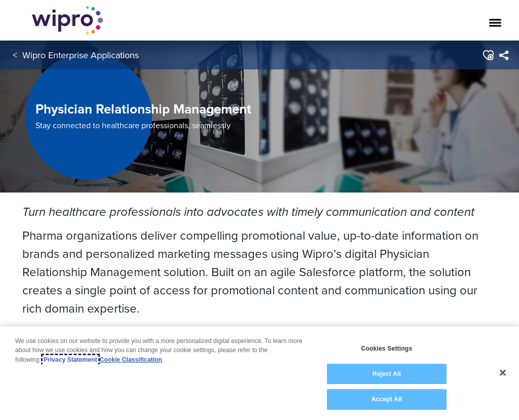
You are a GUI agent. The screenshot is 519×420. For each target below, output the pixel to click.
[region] (259, 373)
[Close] (503, 373)
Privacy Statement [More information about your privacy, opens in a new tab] (70, 360)
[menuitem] (504, 55)
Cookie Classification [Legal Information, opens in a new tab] (131, 360)
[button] (488, 55)
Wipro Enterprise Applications (81, 55)
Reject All (387, 374)
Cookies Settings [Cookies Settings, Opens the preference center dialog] (386, 349)
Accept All (387, 399)
